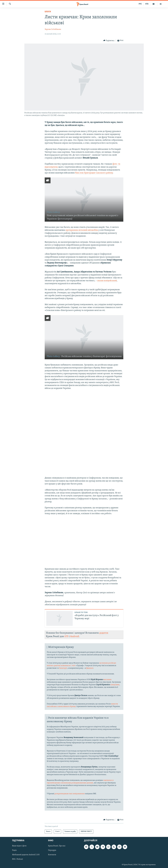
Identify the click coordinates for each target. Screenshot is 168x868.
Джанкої (90, 668)
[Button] (109, 41)
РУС (140, 4)
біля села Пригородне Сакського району (94, 173)
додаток (104, 633)
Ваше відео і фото (19, 846)
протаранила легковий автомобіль (82, 230)
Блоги (48, 12)
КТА (147, 4)
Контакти (52, 855)
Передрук (52, 850)
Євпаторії (63, 668)
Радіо (14, 850)
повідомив (115, 685)
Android (75, 636)
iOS (66, 636)
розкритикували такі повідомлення (70, 794)
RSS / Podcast (17, 859)
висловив (108, 680)
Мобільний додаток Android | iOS (26, 855)
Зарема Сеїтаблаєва (53, 29)
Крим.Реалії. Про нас (57, 846)
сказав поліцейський (107, 281)
